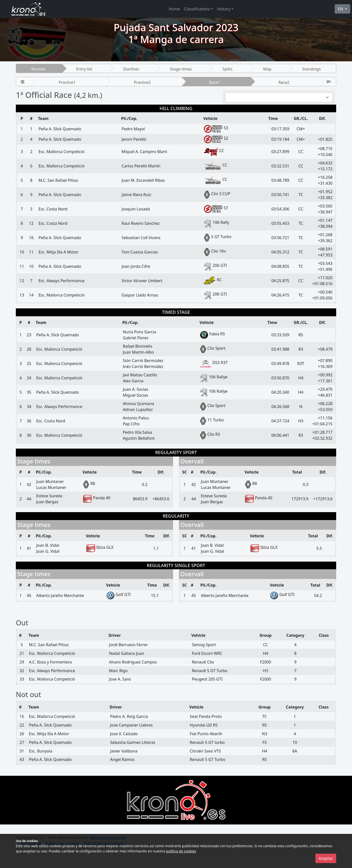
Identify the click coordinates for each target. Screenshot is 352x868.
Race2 (284, 82)
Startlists (131, 69)
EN (341, 9)
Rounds (38, 69)
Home (175, 9)
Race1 (214, 82)
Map (267, 69)
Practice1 (67, 82)
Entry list (84, 69)
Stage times (181, 69)
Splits (227, 69)
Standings (312, 69)
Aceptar (326, 858)
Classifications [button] (197, 9)
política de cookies (181, 851)
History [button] (224, 9)
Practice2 (142, 82)
